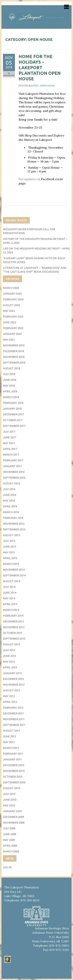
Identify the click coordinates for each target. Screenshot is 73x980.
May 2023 (9, 311)
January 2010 (12, 811)
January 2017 (12, 466)
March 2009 (11, 851)
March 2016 (11, 512)
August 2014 (12, 581)
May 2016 (9, 501)
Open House (47, 86)
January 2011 (12, 759)
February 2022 (13, 328)
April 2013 (10, 667)
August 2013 (12, 644)
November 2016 (14, 472)
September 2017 (14, 426)
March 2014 (11, 610)
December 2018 (13, 351)
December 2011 (13, 713)
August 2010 (12, 788)
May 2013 (9, 662)
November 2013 (14, 627)
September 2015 (14, 529)
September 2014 (14, 575)
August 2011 (12, 731)
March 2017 (11, 455)
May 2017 (9, 443)
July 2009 (9, 828)
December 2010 (13, 765)
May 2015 (9, 552)
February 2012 (13, 708)
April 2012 (10, 702)
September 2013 (14, 639)
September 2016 (14, 478)
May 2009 (9, 840)
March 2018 (11, 397)
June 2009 (10, 834)
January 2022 (12, 334)
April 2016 (10, 506)
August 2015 (12, 535)
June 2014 (10, 593)
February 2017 (13, 460)
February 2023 (13, 317)
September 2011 (14, 725)
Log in (7, 867)
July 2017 (9, 432)
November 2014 (14, 570)
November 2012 (14, 685)
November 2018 (14, 357)
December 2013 (13, 621)
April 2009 (10, 846)
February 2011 (13, 754)
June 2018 (10, 380)
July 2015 (9, 541)
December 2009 (13, 817)
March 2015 (11, 564)
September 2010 (14, 782)
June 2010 (10, 800)
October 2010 (13, 777)
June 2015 (10, 547)
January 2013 (12, 673)
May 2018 (9, 386)
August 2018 (12, 368)
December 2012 (13, 679)
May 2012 (9, 696)
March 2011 (11, 748)
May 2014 (9, 598)
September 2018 (14, 363)
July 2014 (9, 587)
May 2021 (9, 340)
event (35, 86)
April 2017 (10, 449)
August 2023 (12, 305)
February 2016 (13, 518)
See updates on (30, 179)
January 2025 (12, 294)
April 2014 (10, 604)
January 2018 (12, 409)
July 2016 (9, 489)
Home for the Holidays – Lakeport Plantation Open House (40, 68)
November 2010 (14, 771)
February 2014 (13, 616)
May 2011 (9, 742)
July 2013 (9, 650)
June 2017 (10, 437)
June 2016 (10, 495)
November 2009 (14, 823)
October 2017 (13, 420)
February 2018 (13, 403)
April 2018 (10, 391)
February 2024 (13, 299)
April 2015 (10, 558)
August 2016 (12, 483)
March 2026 (11, 288)
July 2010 (9, 794)
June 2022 (10, 322)
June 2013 (10, 656)
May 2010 (9, 805)
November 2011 (14, 719)
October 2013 (13, 633)
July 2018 (9, 374)
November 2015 (14, 524)
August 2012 (12, 690)
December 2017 (13, 414)
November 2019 (14, 345)
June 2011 (10, 736)
